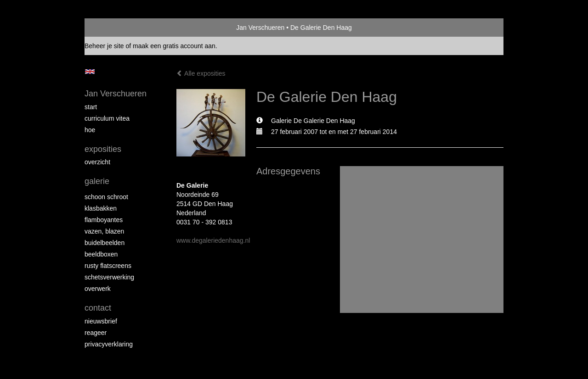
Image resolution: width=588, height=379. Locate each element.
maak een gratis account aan (174, 46)
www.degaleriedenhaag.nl (213, 240)
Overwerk (98, 289)
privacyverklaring (109, 344)
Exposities (103, 149)
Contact (98, 308)
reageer (96, 333)
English (90, 72)
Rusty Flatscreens (108, 266)
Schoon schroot (106, 197)
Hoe (90, 130)
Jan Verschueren (260, 28)
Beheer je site (104, 46)
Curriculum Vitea (107, 118)
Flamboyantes (104, 220)
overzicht (97, 162)
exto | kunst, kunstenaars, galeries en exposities (110, 28)
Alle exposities (201, 73)
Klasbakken (101, 208)
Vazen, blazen (104, 231)
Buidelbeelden (105, 243)
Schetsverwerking (109, 277)
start (91, 107)
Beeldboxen (101, 254)
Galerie (97, 181)
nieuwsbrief (101, 321)
